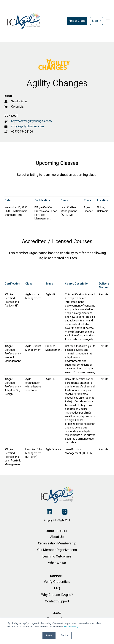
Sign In (96, 21)
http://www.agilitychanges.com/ (32, 121)
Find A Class (77, 21)
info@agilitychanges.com (27, 126)
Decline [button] (65, 635)
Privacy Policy (71, 627)
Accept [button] (49, 635)
